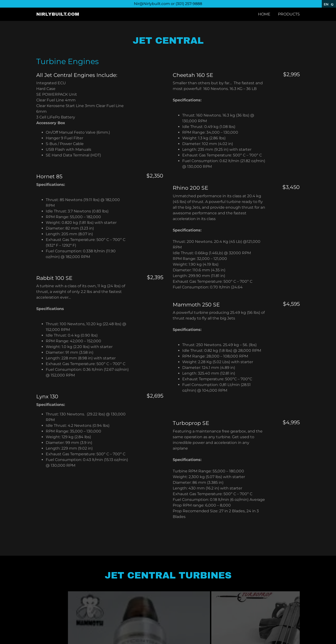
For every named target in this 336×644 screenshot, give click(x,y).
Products (289, 14)
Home (264, 14)
